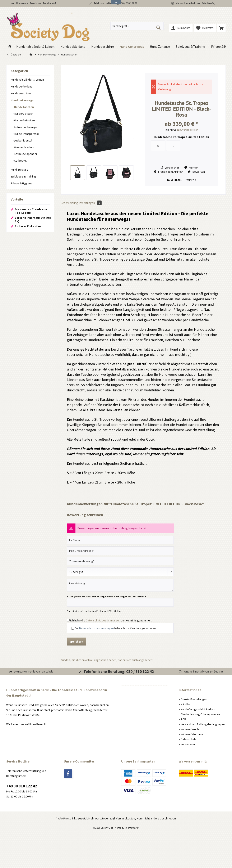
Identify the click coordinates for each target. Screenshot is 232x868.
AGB (183, 719)
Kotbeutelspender (25, 154)
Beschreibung (69, 203)
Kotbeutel (20, 161)
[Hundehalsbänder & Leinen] (35, 47)
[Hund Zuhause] (160, 47)
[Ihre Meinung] (120, 585)
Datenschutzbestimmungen (103, 620)
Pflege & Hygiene (22, 183)
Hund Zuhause (19, 170)
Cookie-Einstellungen (194, 699)
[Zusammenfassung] (120, 561)
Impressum (188, 744)
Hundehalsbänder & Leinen (27, 80)
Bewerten (196, 172)
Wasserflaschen (24, 147)
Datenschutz (189, 739)
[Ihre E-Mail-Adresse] (120, 551)
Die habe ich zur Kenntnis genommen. (115, 628)
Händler (186, 704)
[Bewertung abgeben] (120, 572)
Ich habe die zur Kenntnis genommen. (111, 620)
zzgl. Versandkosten (187, 130)
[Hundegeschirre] (103, 47)
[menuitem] (221, 28)
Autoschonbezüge (25, 127)
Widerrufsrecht (190, 729)
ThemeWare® (132, 828)
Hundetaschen (24, 107)
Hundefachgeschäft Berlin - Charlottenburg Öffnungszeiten (200, 712)
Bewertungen (90, 203)
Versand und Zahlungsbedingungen (203, 724)
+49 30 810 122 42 (22, 786)
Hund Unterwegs (22, 100)
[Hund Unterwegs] (132, 47)
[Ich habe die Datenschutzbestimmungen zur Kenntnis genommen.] (68, 620)
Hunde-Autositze (24, 120)
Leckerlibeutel (23, 140)
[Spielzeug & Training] (191, 47)
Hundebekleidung (22, 86)
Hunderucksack (23, 114)
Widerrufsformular (192, 734)
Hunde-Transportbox (26, 134)
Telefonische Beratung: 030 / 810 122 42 (119, 671)
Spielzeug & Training (23, 176)
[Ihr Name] (120, 540)
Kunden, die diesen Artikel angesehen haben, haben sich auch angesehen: (107, 660)
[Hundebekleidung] (73, 47)
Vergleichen (170, 168)
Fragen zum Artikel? (168, 172)
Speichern (76, 642)
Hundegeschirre (21, 93)
